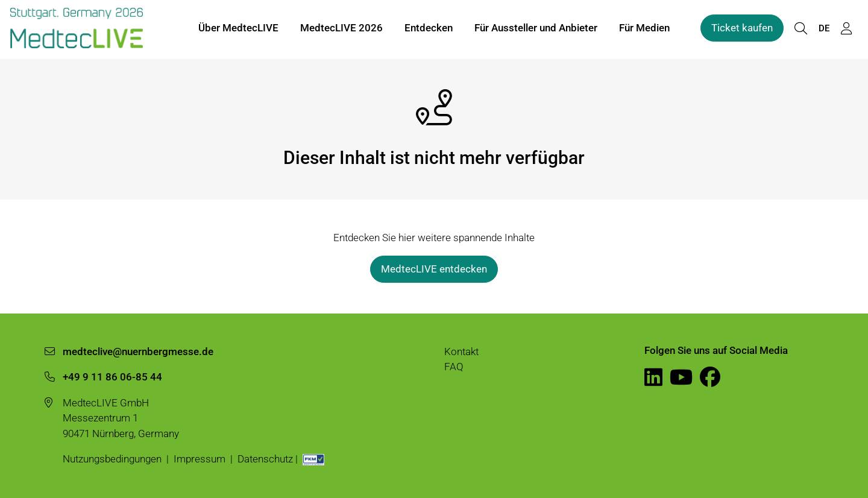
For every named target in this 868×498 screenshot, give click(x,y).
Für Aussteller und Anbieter (536, 29)
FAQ (454, 367)
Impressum (200, 459)
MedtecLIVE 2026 (341, 29)
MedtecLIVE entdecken (434, 269)
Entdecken (429, 29)
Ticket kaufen (742, 29)
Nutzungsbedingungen (112, 459)
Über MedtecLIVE (238, 29)
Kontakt (461, 351)
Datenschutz (265, 459)
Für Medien (644, 29)
